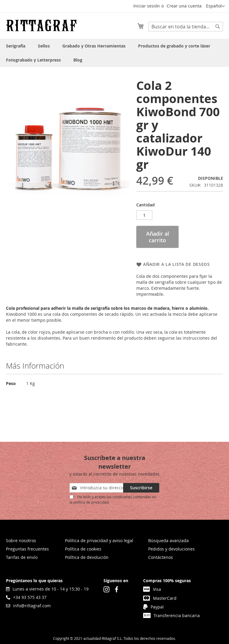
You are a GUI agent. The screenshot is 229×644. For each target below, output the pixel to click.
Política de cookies (83, 549)
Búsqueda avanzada (168, 540)
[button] (215, 6)
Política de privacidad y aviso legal (99, 540)
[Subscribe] (141, 488)
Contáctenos (161, 557)
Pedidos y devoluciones (171, 549)
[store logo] (41, 25)
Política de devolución (87, 557)
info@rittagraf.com (28, 606)
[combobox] (186, 27)
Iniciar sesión (147, 6)
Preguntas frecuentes (27, 549)
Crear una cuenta (184, 6)
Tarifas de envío (22, 557)
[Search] (218, 27)
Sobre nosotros (21, 540)
